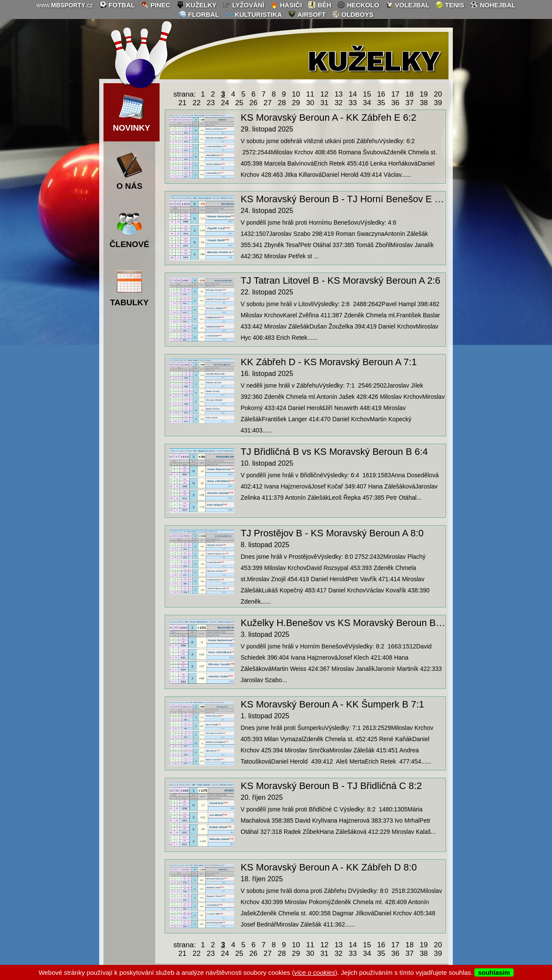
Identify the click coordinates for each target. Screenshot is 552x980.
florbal (199, 14)
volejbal (408, 5)
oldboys (353, 14)
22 (196, 103)
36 (395, 103)
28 (282, 103)
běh (320, 5)
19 (424, 94)
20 (438, 94)
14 (353, 94)
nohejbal (493, 5)
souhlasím (494, 972)
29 (296, 103)
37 (409, 103)
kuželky (196, 5)
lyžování (243, 5)
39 (438, 103)
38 (424, 103)
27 (268, 103)
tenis (450, 5)
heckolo (358, 5)
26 (253, 103)
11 (310, 94)
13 (339, 94)
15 (367, 94)
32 (339, 103)
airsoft (307, 14)
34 (367, 103)
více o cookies (315, 972)
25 (239, 103)
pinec (156, 5)
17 (395, 94)
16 (381, 94)
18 (409, 94)
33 (353, 103)
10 (296, 94)
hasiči (286, 5)
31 (325, 103)
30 (310, 103)
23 (211, 103)
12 (325, 94)
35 (381, 103)
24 (225, 103)
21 (182, 103)
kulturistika (254, 14)
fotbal (117, 5)
